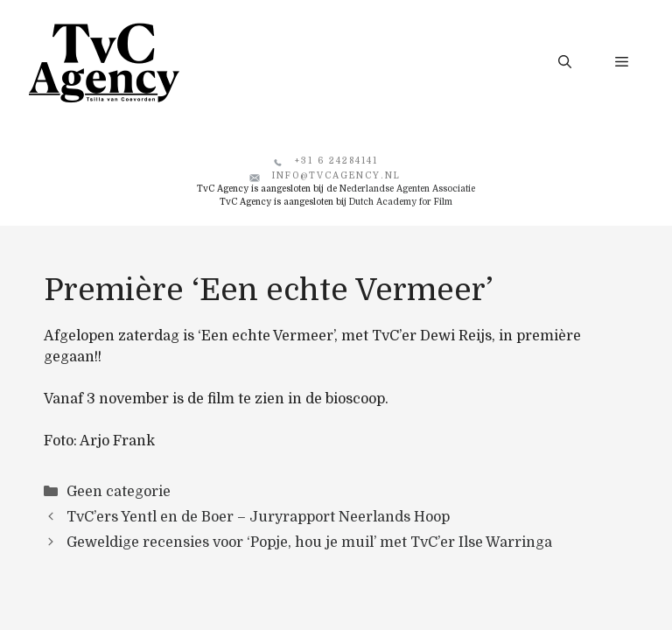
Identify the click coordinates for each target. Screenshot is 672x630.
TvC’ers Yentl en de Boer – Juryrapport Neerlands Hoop (258, 517)
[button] (565, 62)
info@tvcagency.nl (336, 175)
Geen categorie (119, 492)
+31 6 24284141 (336, 161)
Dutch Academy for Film (401, 202)
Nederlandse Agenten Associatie (407, 189)
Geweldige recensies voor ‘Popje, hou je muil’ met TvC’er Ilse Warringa (309, 542)
